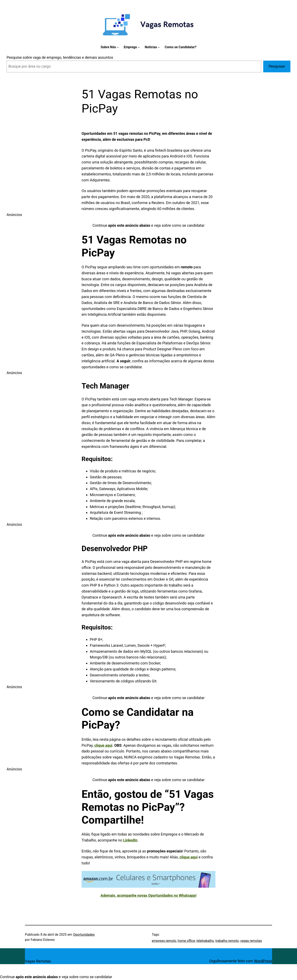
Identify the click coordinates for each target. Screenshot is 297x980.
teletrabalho (205, 941)
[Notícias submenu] (159, 47)
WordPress (263, 961)
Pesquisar (277, 66)
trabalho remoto (227, 941)
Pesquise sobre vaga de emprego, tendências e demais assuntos (60, 57)
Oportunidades (84, 935)
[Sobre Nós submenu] (118, 47)
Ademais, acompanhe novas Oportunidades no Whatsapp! (148, 895)
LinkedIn (130, 840)
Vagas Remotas (38, 961)
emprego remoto (164, 941)
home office (186, 941)
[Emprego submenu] (139, 47)
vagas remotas (251, 941)
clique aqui (189, 857)
